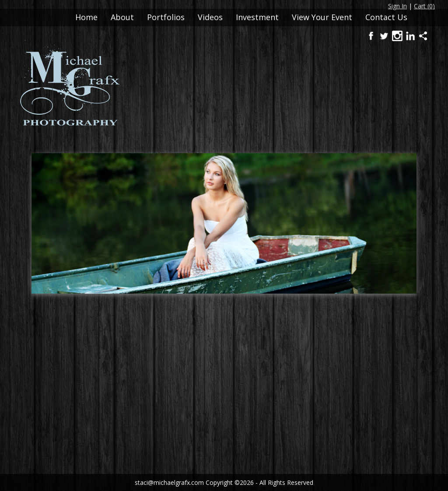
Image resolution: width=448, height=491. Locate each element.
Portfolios (166, 17)
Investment (257, 17)
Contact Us (386, 17)
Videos (210, 17)
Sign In (397, 6)
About (122, 17)
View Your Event (322, 17)
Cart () (424, 6)
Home (86, 17)
